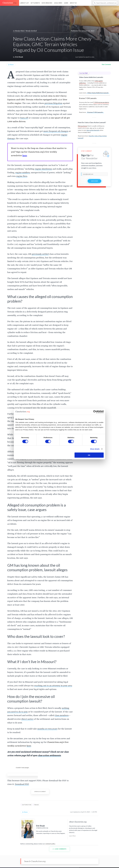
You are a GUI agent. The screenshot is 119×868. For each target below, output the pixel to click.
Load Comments (60, 849)
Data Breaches (47, 3)
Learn (66, 3)
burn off (24, 118)
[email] (94, 174)
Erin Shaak (19, 57)
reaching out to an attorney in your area (53, 686)
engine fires (22, 176)
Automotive (27, 805)
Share (11, 65)
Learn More (72, 836)
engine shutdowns (43, 169)
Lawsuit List (24, 3)
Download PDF (22, 784)
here (25, 156)
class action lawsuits (93, 130)
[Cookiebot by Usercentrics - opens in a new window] (95, 412)
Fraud (37, 805)
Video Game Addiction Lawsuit (98, 93)
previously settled (40, 254)
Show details (95, 449)
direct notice (27, 719)
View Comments (106, 64)
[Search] (105, 3)
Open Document (40, 792)
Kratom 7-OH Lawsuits (95, 112)
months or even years (47, 729)
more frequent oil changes (56, 131)
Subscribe (94, 181)
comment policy (50, 844)
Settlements (35, 3)
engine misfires (23, 173)
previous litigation (53, 103)
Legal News (58, 3)
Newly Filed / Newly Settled (26, 31)
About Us (73, 3)
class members (62, 716)
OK (89, 455)
